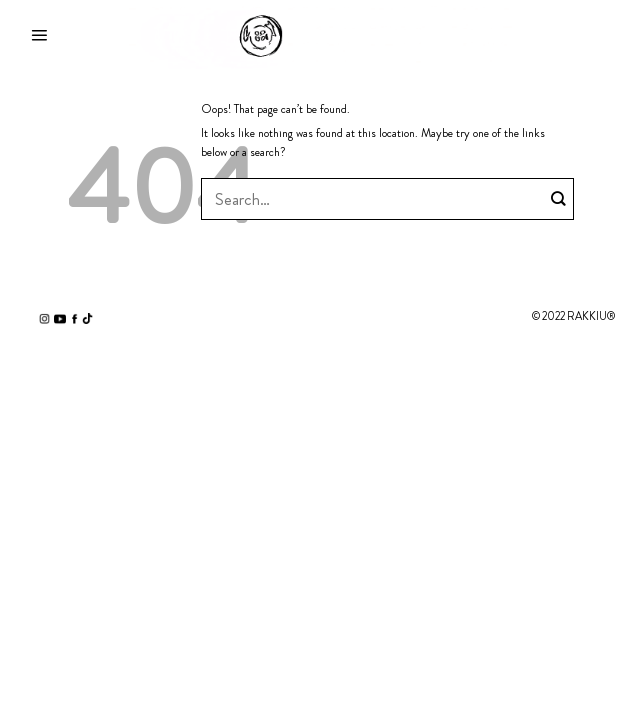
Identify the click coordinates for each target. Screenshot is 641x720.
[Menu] (39, 36)
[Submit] (559, 199)
